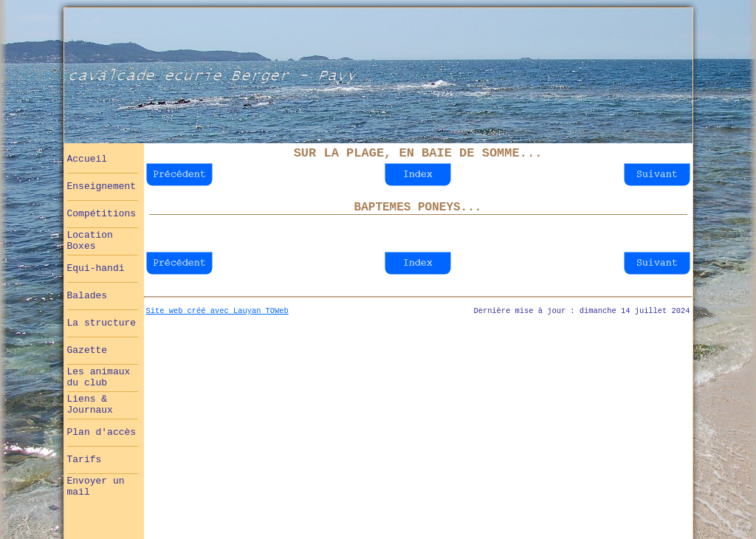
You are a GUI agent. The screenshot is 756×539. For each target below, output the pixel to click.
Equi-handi (96, 268)
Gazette (87, 350)
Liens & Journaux (90, 405)
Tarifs (85, 460)
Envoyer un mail (96, 487)
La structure (102, 323)
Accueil (87, 159)
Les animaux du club (99, 377)
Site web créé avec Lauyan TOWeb (217, 311)
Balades (87, 296)
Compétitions (102, 214)
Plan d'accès (102, 432)
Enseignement (102, 186)
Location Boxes (90, 241)
